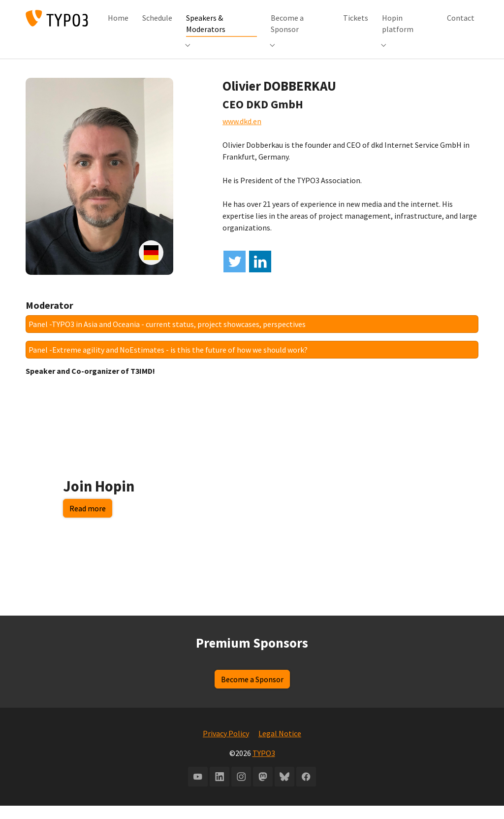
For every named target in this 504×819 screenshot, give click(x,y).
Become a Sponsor (252, 692)
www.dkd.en (242, 134)
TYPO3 (264, 766)
